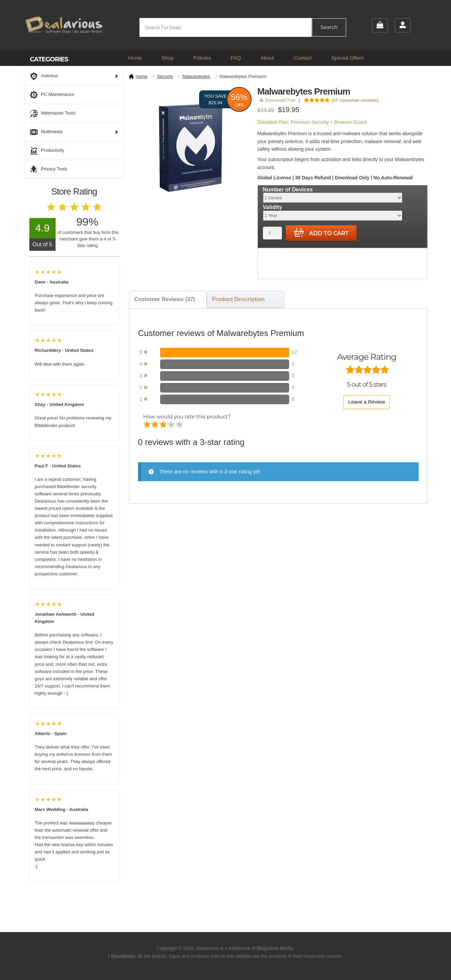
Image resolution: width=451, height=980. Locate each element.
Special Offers (347, 58)
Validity (273, 207)
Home (135, 58)
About (267, 58)
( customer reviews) (355, 100)
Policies (202, 58)
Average (164, 425)
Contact (303, 58)
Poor (148, 425)
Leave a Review (367, 402)
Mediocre (155, 425)
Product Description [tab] (238, 299)
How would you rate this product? (187, 417)
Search (329, 27)
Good (172, 425)
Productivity (47, 151)
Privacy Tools (49, 169)
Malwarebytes (196, 76)
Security (165, 76)
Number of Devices (288, 190)
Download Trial (277, 100)
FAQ (236, 58)
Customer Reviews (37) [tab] (165, 299)
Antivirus (74, 76)
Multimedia (74, 132)
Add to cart (321, 233)
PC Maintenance (52, 95)
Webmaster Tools (53, 113)
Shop (168, 58)
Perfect (180, 425)
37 (295, 352)
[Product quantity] (272, 233)
